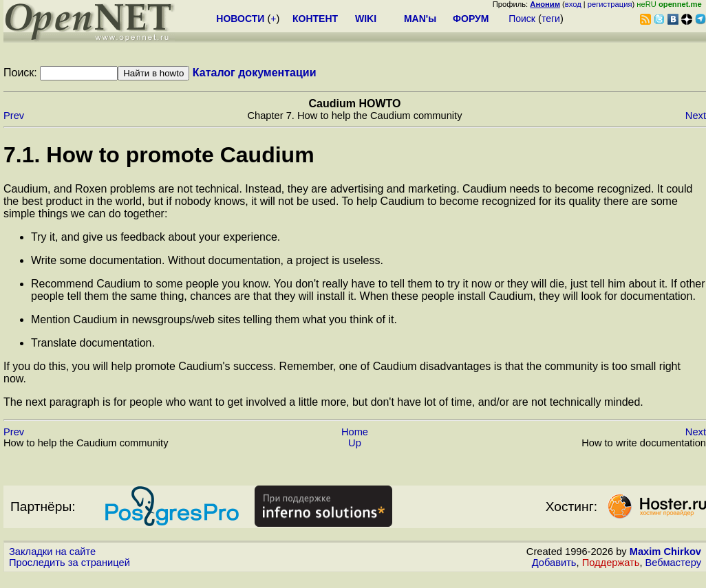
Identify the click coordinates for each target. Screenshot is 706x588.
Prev (14, 116)
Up (355, 443)
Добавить (554, 563)
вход (573, 4)
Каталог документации (255, 73)
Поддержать (611, 563)
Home (355, 432)
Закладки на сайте (52, 552)
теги (551, 19)
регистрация (610, 4)
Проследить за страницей (69, 563)
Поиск (522, 19)
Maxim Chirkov (665, 552)
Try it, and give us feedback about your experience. (156, 237)
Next (696, 116)
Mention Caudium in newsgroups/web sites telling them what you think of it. (214, 319)
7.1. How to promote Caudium (159, 155)
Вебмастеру (673, 563)
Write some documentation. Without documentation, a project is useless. (207, 260)
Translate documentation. (93, 343)
